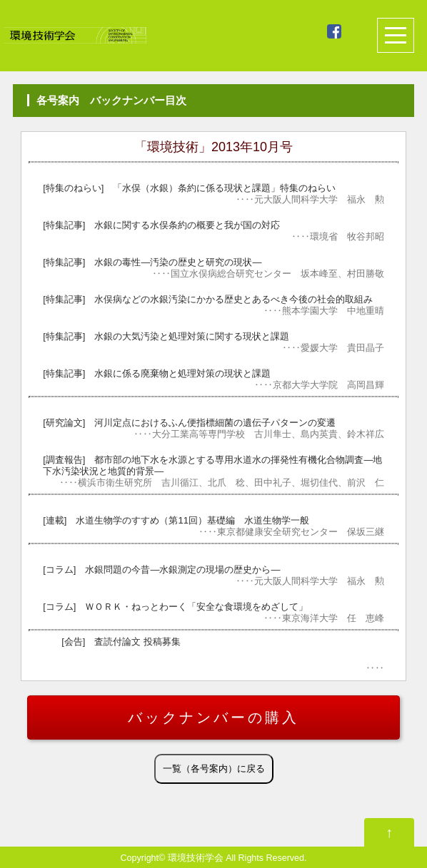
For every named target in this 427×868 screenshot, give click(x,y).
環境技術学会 (196, 858)
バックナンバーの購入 (213, 718)
